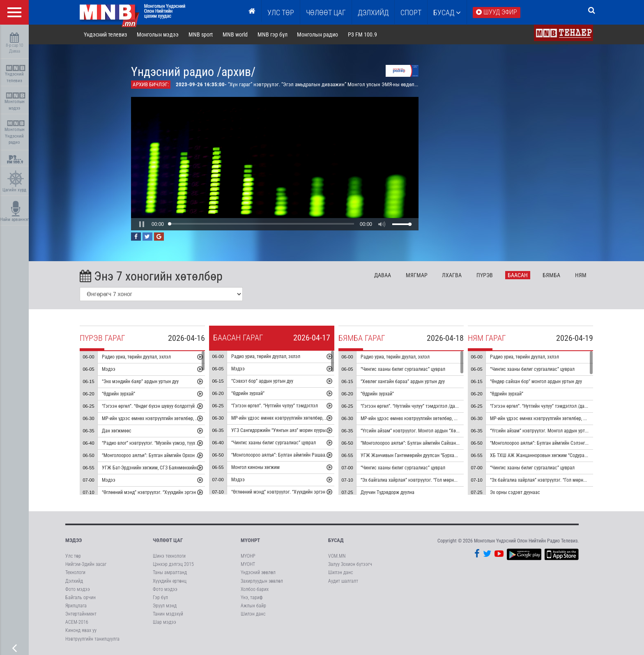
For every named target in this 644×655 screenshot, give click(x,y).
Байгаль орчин (80, 598)
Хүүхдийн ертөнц (170, 581)
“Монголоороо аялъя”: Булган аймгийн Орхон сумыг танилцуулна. (169, 455)
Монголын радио (317, 34)
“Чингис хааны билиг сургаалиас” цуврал (274, 443)
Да (383, 275)
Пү (485, 275)
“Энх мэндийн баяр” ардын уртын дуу (140, 382)
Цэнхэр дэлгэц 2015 (173, 564)
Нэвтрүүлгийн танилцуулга (92, 639)
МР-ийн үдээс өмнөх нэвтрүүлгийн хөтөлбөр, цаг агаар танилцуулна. (172, 418)
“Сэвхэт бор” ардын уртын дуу (262, 381)
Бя (551, 275)
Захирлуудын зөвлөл (262, 581)
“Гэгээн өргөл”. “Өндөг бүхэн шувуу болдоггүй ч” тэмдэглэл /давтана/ (173, 406)
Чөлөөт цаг (168, 540)
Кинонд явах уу (81, 630)
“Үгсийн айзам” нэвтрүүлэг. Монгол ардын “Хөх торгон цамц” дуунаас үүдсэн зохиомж (450, 431)
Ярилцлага (76, 606)
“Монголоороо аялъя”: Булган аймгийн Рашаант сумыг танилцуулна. (302, 455)
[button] (142, 224)
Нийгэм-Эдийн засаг (86, 564)
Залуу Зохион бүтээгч (350, 564)
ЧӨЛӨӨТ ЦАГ (326, 13)
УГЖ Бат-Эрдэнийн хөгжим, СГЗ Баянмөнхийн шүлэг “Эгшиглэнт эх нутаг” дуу (182, 468)
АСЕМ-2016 (77, 622)
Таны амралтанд (170, 572)
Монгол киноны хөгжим (255, 467)
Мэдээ (109, 369)
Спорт (411, 13)
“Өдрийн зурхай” (118, 394)
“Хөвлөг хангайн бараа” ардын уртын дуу (403, 382)
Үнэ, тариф (252, 598)
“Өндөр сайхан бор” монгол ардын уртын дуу (536, 382)
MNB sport (201, 34)
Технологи (75, 572)
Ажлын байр (253, 606)
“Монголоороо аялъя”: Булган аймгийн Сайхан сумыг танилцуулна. (429, 443)
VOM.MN (337, 556)
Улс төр (281, 13)
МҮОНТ (248, 564)
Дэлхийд (373, 13)
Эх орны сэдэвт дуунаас (515, 492)
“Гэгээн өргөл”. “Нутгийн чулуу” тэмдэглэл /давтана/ (415, 406)
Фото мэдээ (78, 589)
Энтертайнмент (81, 614)
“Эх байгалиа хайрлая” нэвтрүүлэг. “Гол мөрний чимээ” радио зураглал (434, 480)
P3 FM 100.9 (362, 34)
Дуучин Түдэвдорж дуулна (388, 492)
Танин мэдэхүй (168, 614)
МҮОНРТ (250, 540)
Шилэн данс (253, 614)
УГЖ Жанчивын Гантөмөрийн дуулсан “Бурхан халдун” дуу (421, 455)
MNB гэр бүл (273, 34)
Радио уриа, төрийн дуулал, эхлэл (136, 357)
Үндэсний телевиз (15, 74)
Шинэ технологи (169, 556)
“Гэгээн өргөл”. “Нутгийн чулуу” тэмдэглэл (275, 406)
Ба (518, 275)
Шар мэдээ (164, 622)
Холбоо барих (255, 589)
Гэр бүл (160, 598)
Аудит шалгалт (343, 581)
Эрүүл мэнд (165, 606)
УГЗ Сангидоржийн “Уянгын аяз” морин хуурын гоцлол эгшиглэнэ (299, 430)
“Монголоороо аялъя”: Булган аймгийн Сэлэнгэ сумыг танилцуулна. (560, 443)
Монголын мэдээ (15, 102)
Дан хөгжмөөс (117, 431)
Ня (581, 275)
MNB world (235, 34)
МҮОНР (248, 556)
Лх (452, 275)
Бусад (447, 13)
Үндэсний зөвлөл (258, 572)
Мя (417, 275)
